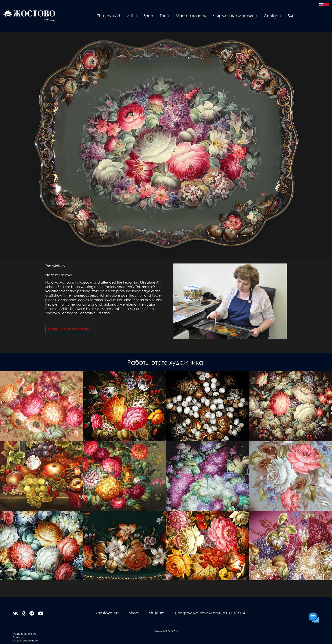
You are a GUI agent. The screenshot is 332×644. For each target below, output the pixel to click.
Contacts (272, 16)
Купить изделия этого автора (69, 329)
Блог (292, 16)
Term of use (19, 637)
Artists (132, 16)
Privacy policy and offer (25, 634)
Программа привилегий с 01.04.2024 (210, 613)
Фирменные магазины (235, 16)
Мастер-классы (191, 16)
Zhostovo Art (109, 16)
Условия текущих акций (25, 641)
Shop (148, 16)
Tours (164, 16)
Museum (157, 613)
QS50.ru (173, 630)
